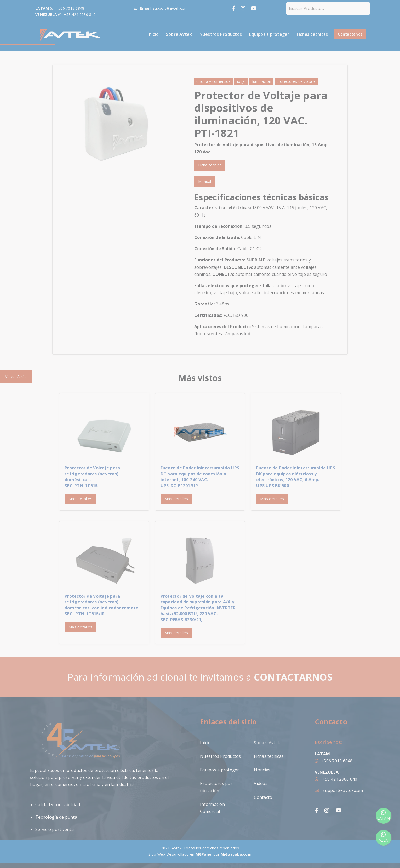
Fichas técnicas (312, 34)
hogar (241, 81)
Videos (261, 783)
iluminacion (261, 81)
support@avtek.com (339, 790)
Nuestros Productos (221, 34)
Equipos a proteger (269, 34)
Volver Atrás (16, 377)
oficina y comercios (213, 81)
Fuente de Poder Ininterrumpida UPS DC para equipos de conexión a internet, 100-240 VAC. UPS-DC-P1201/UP (200, 477)
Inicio (153, 34)
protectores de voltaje (296, 81)
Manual (205, 181)
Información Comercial (212, 808)
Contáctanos (350, 34)
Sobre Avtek (179, 34)
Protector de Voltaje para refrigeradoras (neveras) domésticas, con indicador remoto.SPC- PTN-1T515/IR (102, 605)
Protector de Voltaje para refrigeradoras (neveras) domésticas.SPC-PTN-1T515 (92, 477)
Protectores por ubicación (216, 787)
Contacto (263, 797)
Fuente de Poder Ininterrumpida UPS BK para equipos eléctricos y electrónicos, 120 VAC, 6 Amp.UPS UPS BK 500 (296, 477)
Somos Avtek (267, 743)
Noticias (262, 770)
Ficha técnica (210, 165)
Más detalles (80, 499)
